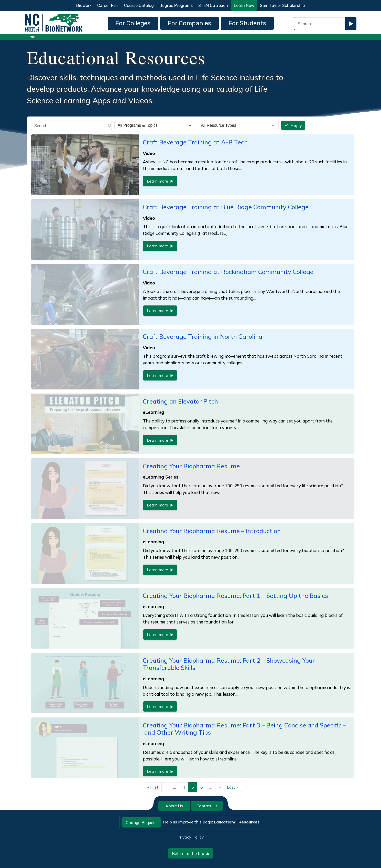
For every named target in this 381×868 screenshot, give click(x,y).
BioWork (84, 6)
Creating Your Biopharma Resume (191, 466)
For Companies (189, 23)
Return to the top (191, 853)
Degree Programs (176, 6)
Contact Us (207, 806)
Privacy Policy (191, 837)
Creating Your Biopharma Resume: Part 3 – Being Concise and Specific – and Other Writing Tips (244, 729)
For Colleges (133, 23)
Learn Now (244, 6)
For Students (247, 23)
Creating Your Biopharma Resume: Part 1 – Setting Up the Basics (235, 596)
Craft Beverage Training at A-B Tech (195, 142)
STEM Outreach (213, 6)
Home (30, 37)
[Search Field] (320, 24)
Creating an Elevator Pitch (180, 401)
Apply (296, 125)
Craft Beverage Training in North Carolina (203, 336)
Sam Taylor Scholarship (282, 6)
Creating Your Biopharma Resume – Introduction (212, 531)
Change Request (141, 822)
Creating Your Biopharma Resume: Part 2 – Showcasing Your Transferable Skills (229, 664)
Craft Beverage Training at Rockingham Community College (228, 272)
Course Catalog (139, 6)
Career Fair (108, 6)
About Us (174, 806)
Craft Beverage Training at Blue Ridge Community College (226, 207)
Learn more (160, 181)
